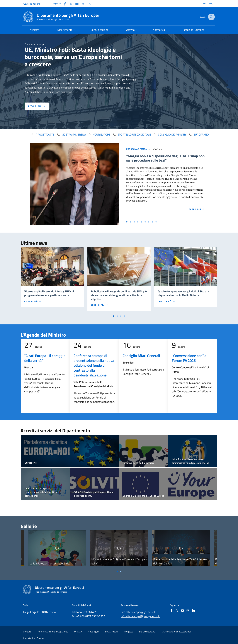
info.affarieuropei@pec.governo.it (140, 616)
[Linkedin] (88, 4)
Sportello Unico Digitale (132, 135)
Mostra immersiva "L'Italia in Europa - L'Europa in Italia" (119, 561)
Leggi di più (37, 106)
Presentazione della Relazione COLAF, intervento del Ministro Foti (181, 561)
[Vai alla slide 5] (141, 222)
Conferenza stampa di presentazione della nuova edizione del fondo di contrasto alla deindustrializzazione (94, 365)
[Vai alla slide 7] (149, 222)
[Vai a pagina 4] (124, 316)
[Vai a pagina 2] (117, 316)
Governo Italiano (32, 4)
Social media (111, 632)
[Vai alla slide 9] (156, 222)
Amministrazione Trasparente (53, 632)
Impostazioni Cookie (33, 638)
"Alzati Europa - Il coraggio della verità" (45, 358)
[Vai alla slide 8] (152, 222)
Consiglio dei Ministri (170, 135)
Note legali (93, 632)
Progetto (128, 632)
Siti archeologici (147, 632)
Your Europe (99, 135)
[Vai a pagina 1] (114, 316)
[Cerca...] (211, 17)
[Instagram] (82, 4)
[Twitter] (70, 4)
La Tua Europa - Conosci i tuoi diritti (50, 563)
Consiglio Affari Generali (141, 356)
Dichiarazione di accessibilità (176, 632)
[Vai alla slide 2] (131, 222)
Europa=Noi (199, 135)
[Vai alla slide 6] (145, 222)
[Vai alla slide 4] (138, 222)
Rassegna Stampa (137, 149)
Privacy (78, 632)
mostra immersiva (71, 135)
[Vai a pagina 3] (121, 316)
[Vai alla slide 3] (134, 222)
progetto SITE (43, 135)
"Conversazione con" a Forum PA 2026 (189, 358)
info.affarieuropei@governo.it (138, 612)
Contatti (27, 632)
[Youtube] (76, 4)
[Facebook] (64, 4)
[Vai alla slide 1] (127, 222)
